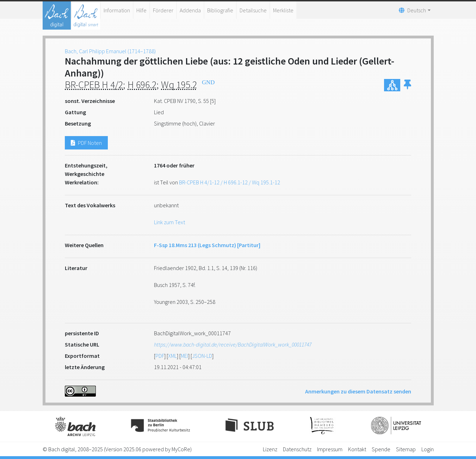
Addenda (190, 10)
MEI (184, 356)
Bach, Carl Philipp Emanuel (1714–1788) (110, 51)
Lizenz (270, 449)
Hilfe (141, 10)
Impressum (330, 449)
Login (428, 449)
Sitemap (406, 449)
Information (117, 10)
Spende (381, 449)
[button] (407, 85)
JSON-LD (202, 356)
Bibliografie (220, 10)
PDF (160, 356)
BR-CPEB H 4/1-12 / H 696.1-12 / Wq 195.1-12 (230, 182)
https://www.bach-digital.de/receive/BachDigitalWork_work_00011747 (233, 344)
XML (172, 356)
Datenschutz (297, 449)
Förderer (163, 10)
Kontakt (357, 449)
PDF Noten (86, 143)
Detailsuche (253, 10)
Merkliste (283, 10)
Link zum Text (169, 222)
